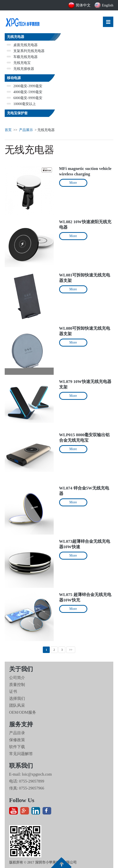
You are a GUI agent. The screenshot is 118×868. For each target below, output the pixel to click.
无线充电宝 (19, 63)
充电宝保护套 (17, 113)
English (104, 5)
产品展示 (26, 130)
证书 (13, 692)
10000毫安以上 (21, 104)
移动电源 (14, 78)
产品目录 (17, 733)
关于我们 (21, 669)
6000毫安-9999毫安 (24, 98)
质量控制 (17, 685)
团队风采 (17, 705)
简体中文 (79, 5)
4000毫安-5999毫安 (24, 92)
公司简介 (17, 678)
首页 (8, 130)
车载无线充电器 (22, 57)
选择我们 (17, 698)
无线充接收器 (20, 69)
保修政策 (17, 740)
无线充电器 (16, 37)
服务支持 (21, 724)
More (73, 183)
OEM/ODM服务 (23, 712)
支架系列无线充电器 (26, 51)
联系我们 (21, 766)
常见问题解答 (21, 754)
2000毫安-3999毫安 (24, 86)
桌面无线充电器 (22, 45)
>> (71, 650)
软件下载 (17, 747)
